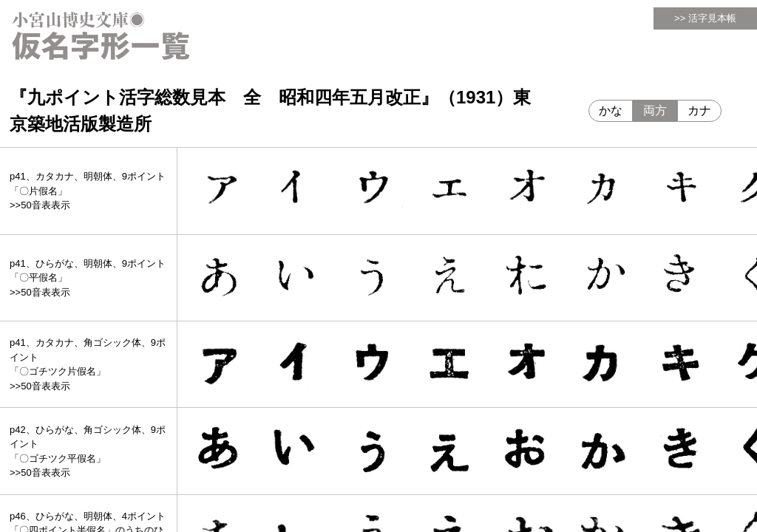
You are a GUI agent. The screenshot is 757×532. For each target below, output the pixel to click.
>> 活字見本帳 (705, 18)
